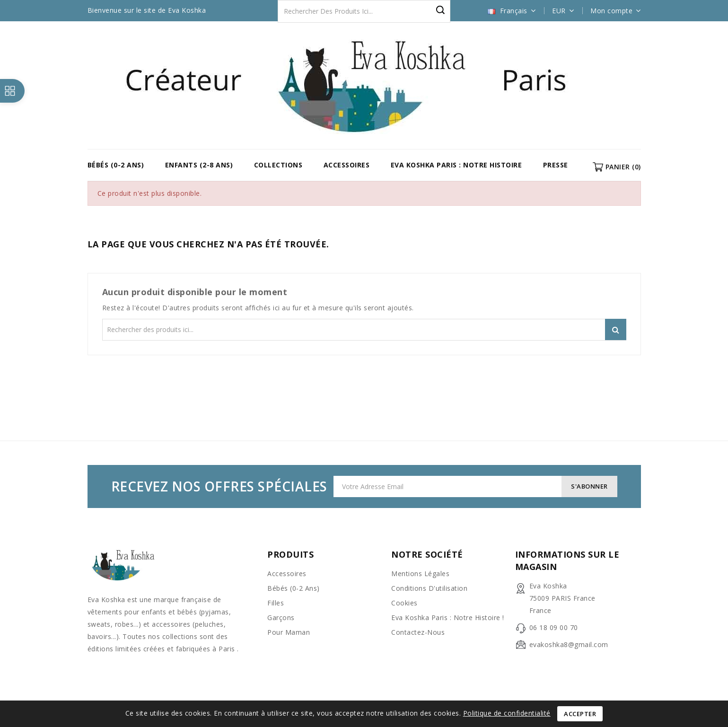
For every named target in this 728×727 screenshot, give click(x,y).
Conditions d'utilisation (429, 588)
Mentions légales (420, 574)
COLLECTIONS (278, 165)
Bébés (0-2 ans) (116, 165)
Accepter (580, 714)
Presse (556, 165)
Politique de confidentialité (507, 713)
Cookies (404, 603)
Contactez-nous (418, 632)
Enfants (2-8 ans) (199, 165)
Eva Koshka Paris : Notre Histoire (456, 165)
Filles (276, 603)
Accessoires (347, 165)
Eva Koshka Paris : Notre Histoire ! (448, 618)
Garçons (281, 618)
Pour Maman (289, 632)
